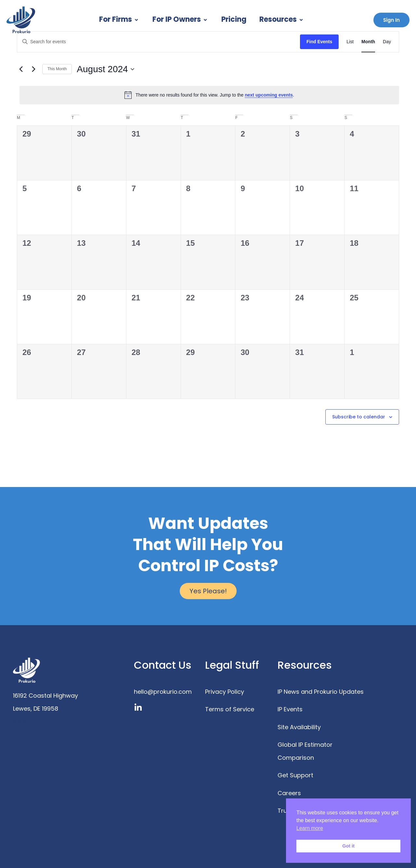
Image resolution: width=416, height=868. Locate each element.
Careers (289, 793)
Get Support (295, 775)
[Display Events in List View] (350, 42)
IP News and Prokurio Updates (321, 692)
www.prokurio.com (40, 722)
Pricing (234, 19)
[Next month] (33, 69)
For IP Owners (180, 19)
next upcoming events (269, 95)
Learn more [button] (310, 828)
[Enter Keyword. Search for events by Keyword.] (159, 42)
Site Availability (299, 727)
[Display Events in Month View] (368, 42)
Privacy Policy (225, 692)
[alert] (209, 95)
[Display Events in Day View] (387, 42)
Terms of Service (230, 709)
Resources (282, 19)
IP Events (290, 709)
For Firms (119, 19)
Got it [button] (348, 846)
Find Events (319, 42)
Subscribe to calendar (359, 417)
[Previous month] (21, 69)
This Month (57, 69)
